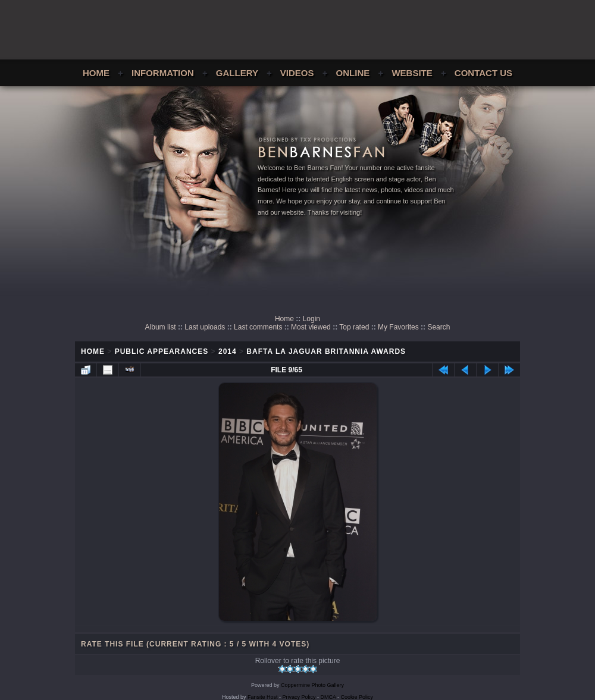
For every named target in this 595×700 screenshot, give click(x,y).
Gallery (237, 73)
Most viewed (311, 327)
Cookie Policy (357, 697)
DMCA (328, 697)
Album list (161, 327)
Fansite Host (263, 697)
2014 (228, 351)
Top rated (354, 327)
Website (412, 73)
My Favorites (398, 327)
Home (96, 73)
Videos (297, 73)
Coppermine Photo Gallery (312, 685)
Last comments (258, 327)
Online (353, 73)
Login (311, 319)
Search (439, 327)
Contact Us (483, 73)
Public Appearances (162, 351)
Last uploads (205, 327)
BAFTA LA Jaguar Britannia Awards (326, 351)
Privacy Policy (299, 697)
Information (163, 73)
